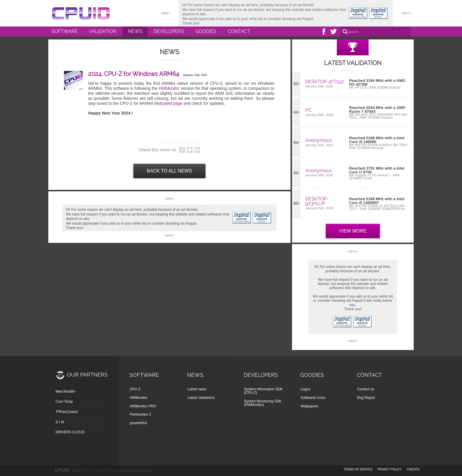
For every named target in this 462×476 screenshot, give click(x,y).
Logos (305, 389)
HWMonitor (169, 88)
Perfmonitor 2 (140, 414)
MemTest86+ (66, 392)
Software (65, 31)
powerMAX (138, 423)
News (135, 31)
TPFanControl (66, 412)
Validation (103, 31)
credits (413, 469)
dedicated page (168, 103)
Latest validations (201, 398)
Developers (169, 31)
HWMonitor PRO (143, 406)
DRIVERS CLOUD (70, 432)
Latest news (197, 389)
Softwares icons (313, 398)
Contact (239, 31)
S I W (60, 422)
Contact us (366, 389)
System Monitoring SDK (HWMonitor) (263, 403)
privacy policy (390, 469)
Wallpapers (309, 406)
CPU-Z (135, 389)
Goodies (206, 31)
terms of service (358, 469)
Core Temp (64, 402)
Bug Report (366, 398)
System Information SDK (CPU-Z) (263, 391)
